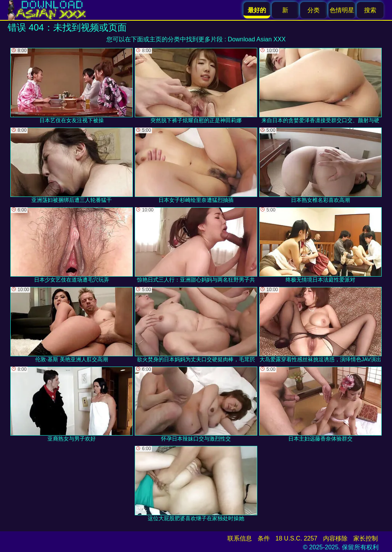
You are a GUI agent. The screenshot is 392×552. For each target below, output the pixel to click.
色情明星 (342, 10)
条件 (264, 538)
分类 (314, 10)
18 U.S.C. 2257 (296, 538)
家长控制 (366, 538)
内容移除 (335, 538)
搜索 (370, 10)
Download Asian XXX (257, 39)
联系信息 (240, 538)
